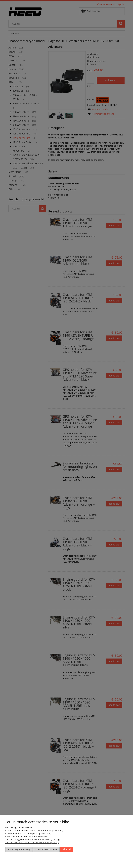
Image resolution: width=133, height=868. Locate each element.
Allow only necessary (19, 849)
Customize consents (46, 849)
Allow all (67, 849)
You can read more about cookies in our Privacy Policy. (32, 842)
